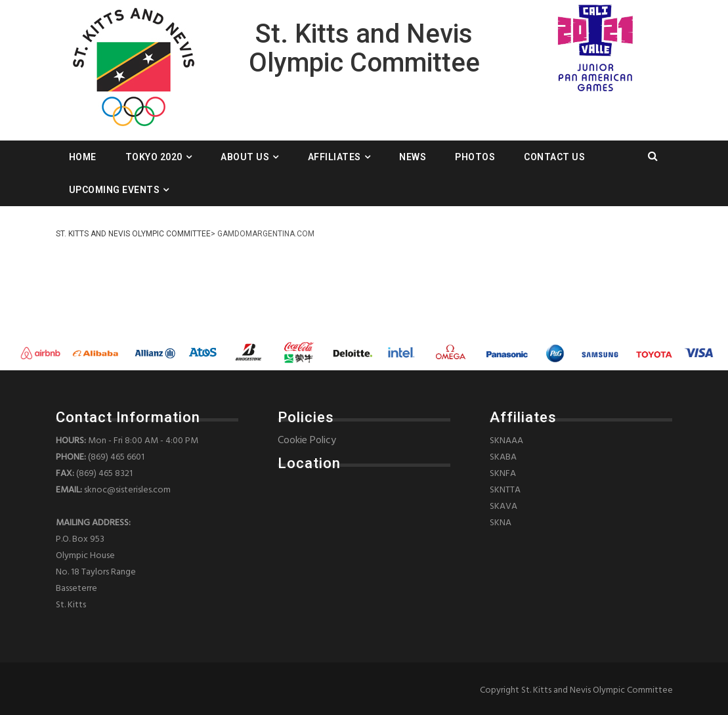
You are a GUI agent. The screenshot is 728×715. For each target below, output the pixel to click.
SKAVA (503, 507)
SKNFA (503, 474)
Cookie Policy (307, 441)
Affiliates (334, 157)
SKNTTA (505, 490)
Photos (475, 157)
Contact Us (554, 157)
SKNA (501, 523)
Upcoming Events (115, 190)
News (413, 157)
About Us (245, 157)
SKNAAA (506, 441)
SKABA (503, 457)
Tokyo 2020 (154, 157)
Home (83, 157)
